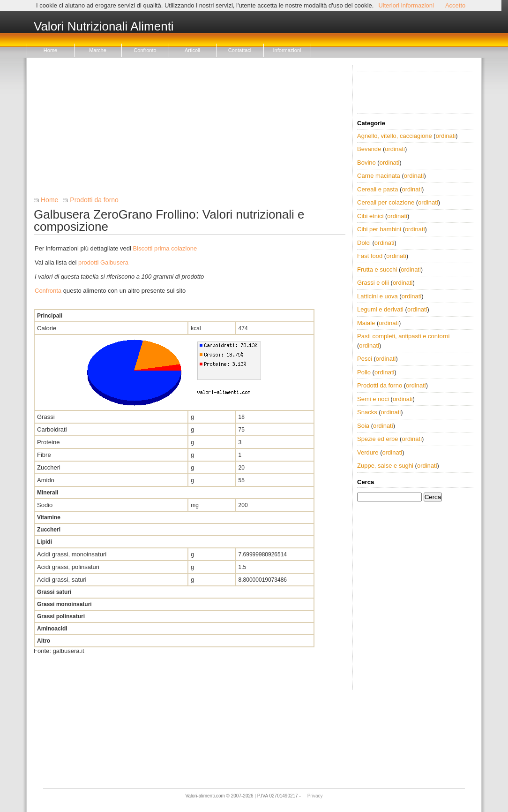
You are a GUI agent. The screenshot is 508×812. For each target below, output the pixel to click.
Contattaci (240, 50)
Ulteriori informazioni (406, 5)
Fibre (44, 455)
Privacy (315, 796)
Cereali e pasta (377, 189)
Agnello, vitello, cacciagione (395, 136)
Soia (363, 426)
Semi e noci (373, 399)
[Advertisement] (190, 130)
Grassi (46, 417)
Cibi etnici (370, 216)
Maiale (366, 323)
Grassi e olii (373, 283)
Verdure (368, 452)
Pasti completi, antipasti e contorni (403, 336)
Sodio (45, 505)
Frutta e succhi (377, 269)
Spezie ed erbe (377, 439)
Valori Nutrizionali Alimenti (104, 27)
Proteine (48, 442)
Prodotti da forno (94, 200)
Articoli (192, 50)
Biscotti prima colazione (165, 248)
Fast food (370, 256)
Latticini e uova (377, 296)
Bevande (369, 149)
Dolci (364, 243)
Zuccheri (49, 467)
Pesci (365, 359)
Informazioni (287, 50)
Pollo (364, 372)
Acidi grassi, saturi (62, 580)
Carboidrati (52, 429)
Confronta (48, 291)
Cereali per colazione (386, 202)
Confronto (145, 50)
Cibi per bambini (379, 229)
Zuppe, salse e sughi (385, 466)
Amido (46, 480)
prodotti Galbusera (103, 262)
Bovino (366, 163)
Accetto (455, 5)
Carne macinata (379, 176)
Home (50, 50)
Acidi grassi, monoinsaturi (72, 554)
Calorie (47, 328)
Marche (98, 50)
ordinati (446, 136)
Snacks (367, 412)
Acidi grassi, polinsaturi (68, 567)
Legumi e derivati (380, 309)
